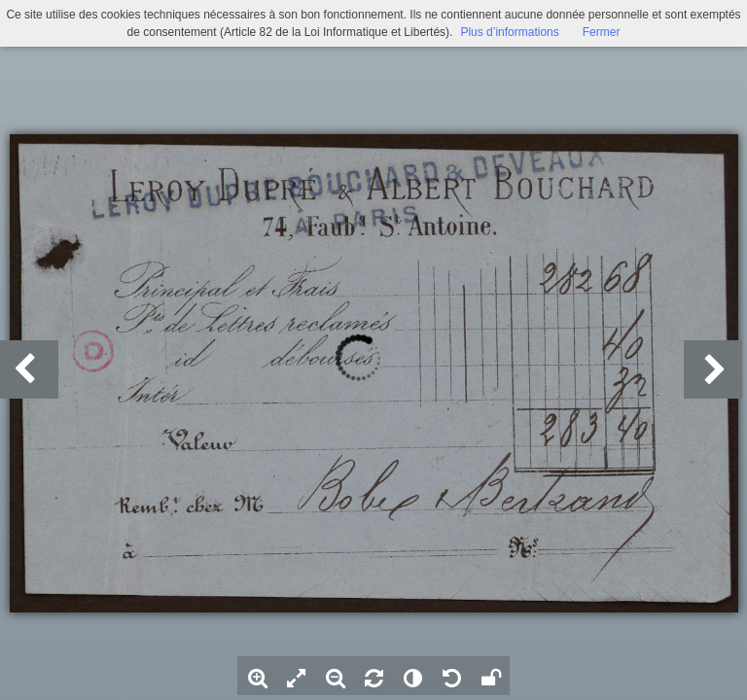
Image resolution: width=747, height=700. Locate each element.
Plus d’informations (509, 32)
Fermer (602, 32)
